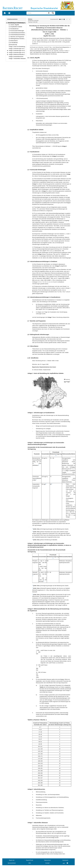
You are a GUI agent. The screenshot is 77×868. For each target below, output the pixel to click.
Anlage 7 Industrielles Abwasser (17, 58)
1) (56, 455)
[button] (7, 23)
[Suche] (37, 13)
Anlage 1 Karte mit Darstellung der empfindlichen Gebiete (24, 47)
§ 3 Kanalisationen (14, 29)
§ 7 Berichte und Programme (16, 37)
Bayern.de (12, 860)
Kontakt (47, 863)
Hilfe (30, 863)
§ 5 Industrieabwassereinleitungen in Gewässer (21, 33)
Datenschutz (47, 860)
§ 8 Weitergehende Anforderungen (18, 39)
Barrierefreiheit (12, 863)
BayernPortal (30, 860)
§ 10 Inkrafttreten (13, 43)
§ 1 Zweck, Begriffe (14, 25)
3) (46, 484)
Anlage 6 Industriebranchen (16, 57)
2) (39, 465)
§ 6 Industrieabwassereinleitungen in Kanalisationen (23, 35)
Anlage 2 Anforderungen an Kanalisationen (20, 49)
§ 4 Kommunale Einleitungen (16, 31)
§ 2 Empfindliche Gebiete (15, 27)
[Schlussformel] (13, 45)
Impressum (65, 860)
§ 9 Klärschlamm (13, 41)
